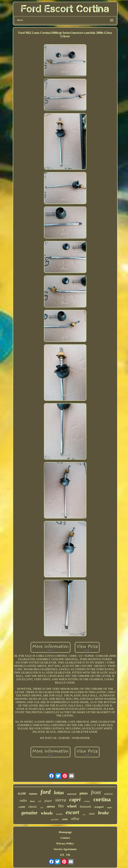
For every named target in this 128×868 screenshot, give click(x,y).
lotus (59, 792)
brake (103, 813)
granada (55, 819)
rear (84, 814)
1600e (65, 819)
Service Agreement (65, 849)
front (96, 792)
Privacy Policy (65, 843)
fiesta (32, 801)
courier (87, 801)
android (108, 794)
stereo (51, 806)
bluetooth (85, 807)
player (48, 801)
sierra (61, 800)
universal (72, 794)
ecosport (99, 807)
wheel (72, 806)
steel (92, 814)
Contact (65, 838)
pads (42, 808)
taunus (33, 794)
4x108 (22, 793)
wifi (39, 801)
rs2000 (22, 807)
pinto (84, 793)
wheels (47, 813)
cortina (102, 799)
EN (62, 855)
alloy (75, 818)
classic (33, 807)
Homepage (65, 832)
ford (45, 792)
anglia (109, 807)
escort (72, 812)
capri (75, 799)
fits (61, 806)
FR (68, 855)
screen (59, 814)
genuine (29, 813)
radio (23, 800)
